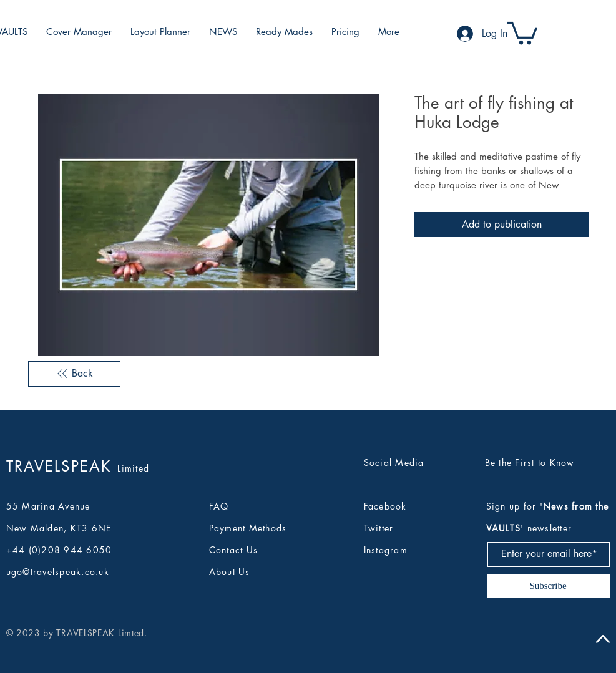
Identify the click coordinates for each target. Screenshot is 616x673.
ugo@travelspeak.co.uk (58, 572)
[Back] (74, 374)
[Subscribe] (548, 586)
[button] (522, 32)
